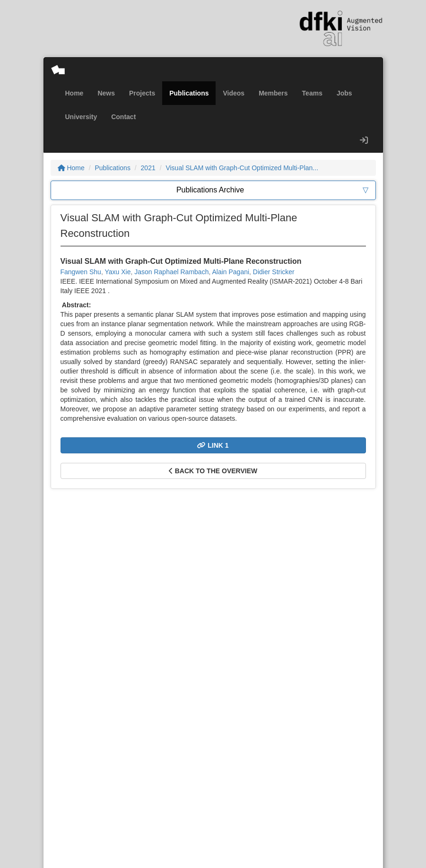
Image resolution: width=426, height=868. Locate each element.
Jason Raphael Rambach (171, 272)
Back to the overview (213, 471)
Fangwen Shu (81, 272)
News (106, 93)
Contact (123, 117)
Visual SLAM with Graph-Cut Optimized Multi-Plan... (242, 168)
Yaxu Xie (117, 272)
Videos (234, 93)
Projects (142, 93)
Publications (189, 93)
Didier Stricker (274, 272)
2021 (148, 168)
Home (74, 93)
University (81, 117)
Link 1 (213, 445)
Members (273, 93)
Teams (312, 93)
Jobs (344, 93)
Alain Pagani (230, 272)
